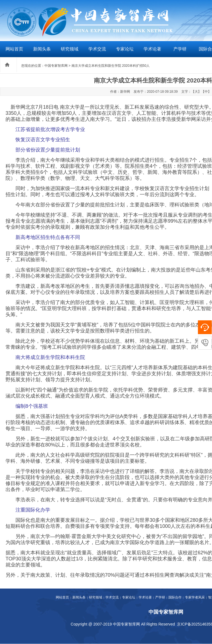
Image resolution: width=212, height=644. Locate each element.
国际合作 (175, 597)
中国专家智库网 (56, 66)
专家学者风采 (195, 597)
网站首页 (14, 49)
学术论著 (152, 49)
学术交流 (97, 49)
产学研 (180, 49)
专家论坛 (125, 49)
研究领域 (70, 49)
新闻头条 (42, 49)
